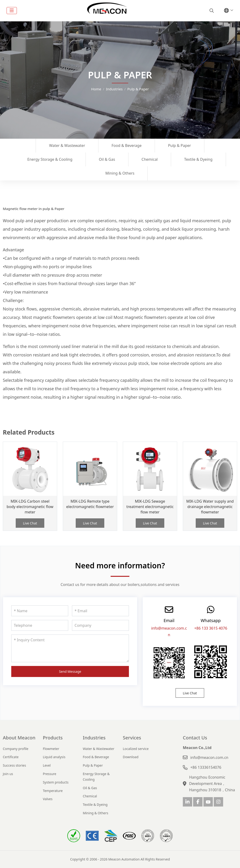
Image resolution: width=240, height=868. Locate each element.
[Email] (100, 611)
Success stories (14, 765)
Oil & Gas (107, 159)
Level (47, 765)
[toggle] (12, 11)
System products (56, 782)
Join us (8, 774)
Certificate (11, 757)
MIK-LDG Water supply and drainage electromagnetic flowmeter (210, 507)
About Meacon (19, 738)
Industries (94, 738)
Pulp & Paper (180, 145)
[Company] (100, 625)
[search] (211, 11)
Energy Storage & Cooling (50, 159)
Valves (48, 799)
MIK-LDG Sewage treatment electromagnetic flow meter (150, 507)
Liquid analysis (54, 757)
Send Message (70, 671)
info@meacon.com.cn (209, 757)
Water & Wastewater (67, 145)
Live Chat (30, 523)
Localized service (136, 749)
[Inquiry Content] (70, 648)
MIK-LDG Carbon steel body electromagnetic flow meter (30, 507)
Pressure (50, 774)
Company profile (16, 749)
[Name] (40, 611)
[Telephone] (40, 625)
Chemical (150, 159)
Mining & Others (120, 173)
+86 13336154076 (206, 767)
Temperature (53, 791)
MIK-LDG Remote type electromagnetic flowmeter (90, 504)
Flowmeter (51, 749)
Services (132, 738)
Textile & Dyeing (198, 159)
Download (131, 757)
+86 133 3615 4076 (211, 628)
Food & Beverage (127, 145)
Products (53, 738)
